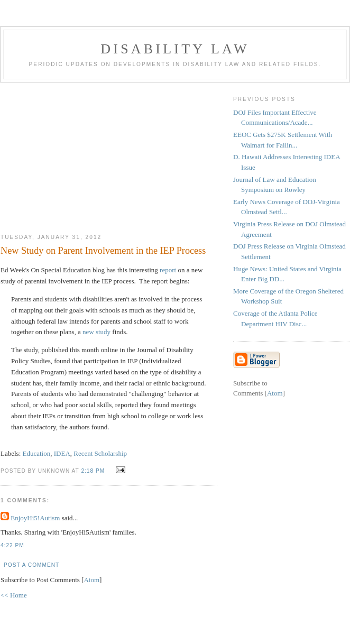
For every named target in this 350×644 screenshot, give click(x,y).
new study (96, 332)
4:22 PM (12, 545)
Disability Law (175, 49)
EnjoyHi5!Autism (35, 518)
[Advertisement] (109, 154)
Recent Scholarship (100, 453)
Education (37, 453)
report (168, 270)
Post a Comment (31, 565)
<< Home (14, 595)
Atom (91, 580)
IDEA (62, 453)
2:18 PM (94, 471)
